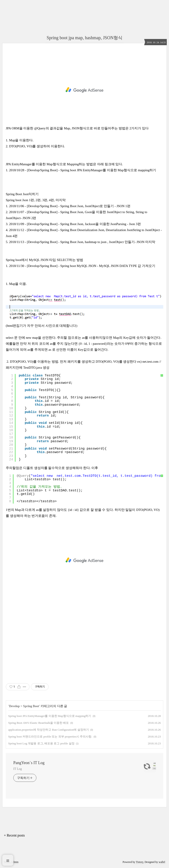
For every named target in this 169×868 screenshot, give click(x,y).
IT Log (18, 769)
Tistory (139, 862)
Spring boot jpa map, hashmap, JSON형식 (84, 38)
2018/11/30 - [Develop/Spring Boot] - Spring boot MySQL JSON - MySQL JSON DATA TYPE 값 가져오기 (82, 266)
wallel (162, 862)
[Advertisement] (84, 90)
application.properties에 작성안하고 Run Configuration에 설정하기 (49, 730)
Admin (15, 862)
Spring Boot (31, 706)
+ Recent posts (14, 835)
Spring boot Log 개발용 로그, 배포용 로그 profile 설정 (41, 743)
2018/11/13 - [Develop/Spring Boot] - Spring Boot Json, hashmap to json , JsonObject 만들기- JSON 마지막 (82, 242)
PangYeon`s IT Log (29, 763)
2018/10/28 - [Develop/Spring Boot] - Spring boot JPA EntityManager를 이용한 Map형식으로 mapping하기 (83, 170)
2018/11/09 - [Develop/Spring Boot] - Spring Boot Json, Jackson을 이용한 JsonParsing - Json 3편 (75, 224)
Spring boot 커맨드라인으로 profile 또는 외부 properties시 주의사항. (50, 737)
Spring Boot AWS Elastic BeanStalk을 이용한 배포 (38, 723)
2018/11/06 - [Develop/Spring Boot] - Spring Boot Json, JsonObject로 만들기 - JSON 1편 (70, 206)
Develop (14, 706)
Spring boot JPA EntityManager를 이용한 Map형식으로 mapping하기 (50, 716)
